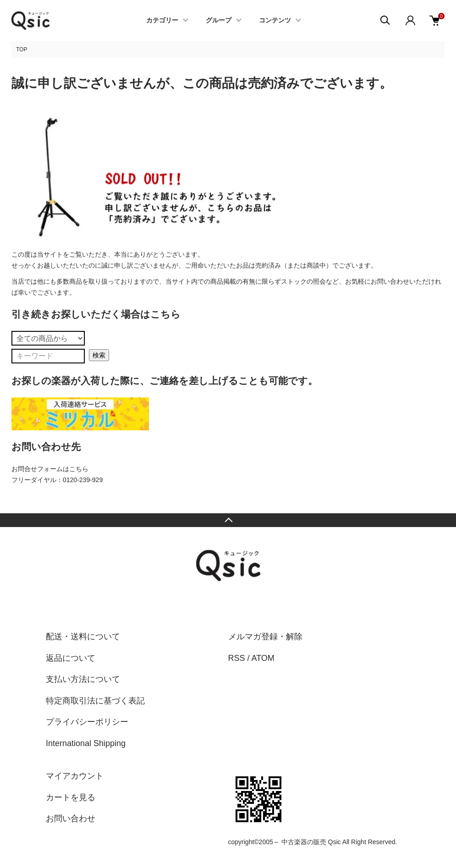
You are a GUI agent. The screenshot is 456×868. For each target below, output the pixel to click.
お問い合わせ (71, 819)
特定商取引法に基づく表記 (95, 701)
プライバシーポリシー (87, 722)
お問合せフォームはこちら (50, 469)
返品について (71, 658)
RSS (237, 658)
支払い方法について (83, 679)
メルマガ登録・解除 (265, 637)
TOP (22, 49)
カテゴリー (162, 21)
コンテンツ (275, 21)
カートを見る (71, 797)
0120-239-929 (83, 480)
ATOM (263, 658)
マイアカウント (75, 776)
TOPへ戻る (228, 520)
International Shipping (86, 743)
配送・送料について (83, 637)
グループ (219, 21)
